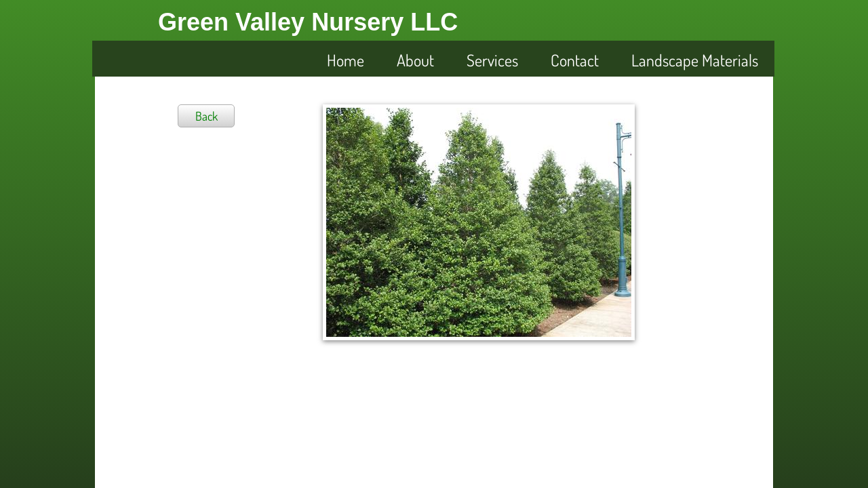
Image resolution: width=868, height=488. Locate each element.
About (415, 60)
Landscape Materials (695, 60)
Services (492, 60)
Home (346, 60)
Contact (575, 60)
